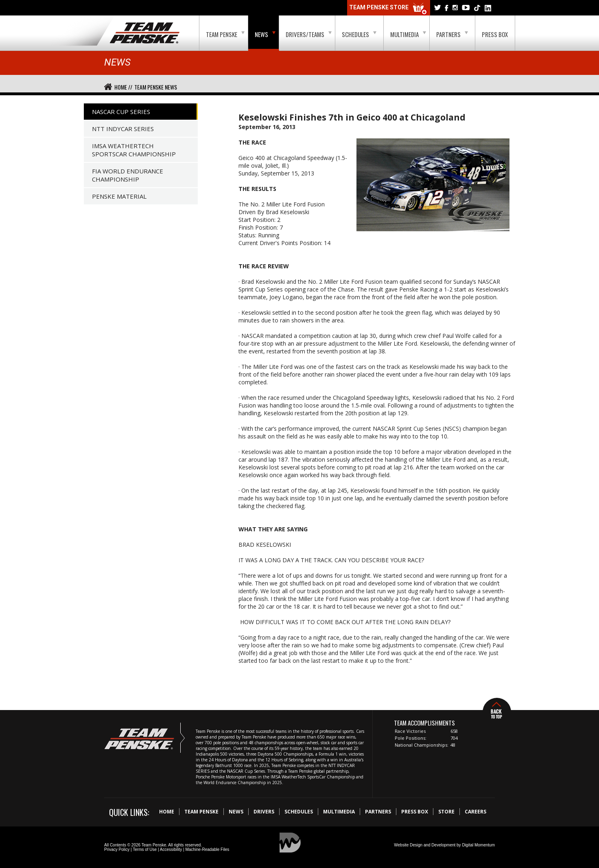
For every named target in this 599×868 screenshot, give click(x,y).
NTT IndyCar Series (123, 129)
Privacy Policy (117, 849)
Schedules (359, 34)
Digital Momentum (478, 845)
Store (446, 812)
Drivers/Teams (309, 34)
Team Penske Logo (145, 33)
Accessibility (171, 849)
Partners (452, 34)
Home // (123, 87)
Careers (475, 812)
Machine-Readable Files (207, 849)
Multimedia (408, 34)
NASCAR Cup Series (121, 112)
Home (167, 812)
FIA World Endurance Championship (128, 175)
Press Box (495, 34)
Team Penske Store (389, 9)
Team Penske (225, 34)
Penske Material (119, 196)
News (265, 34)
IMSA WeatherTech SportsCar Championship (134, 150)
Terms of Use (145, 849)
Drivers (264, 812)
